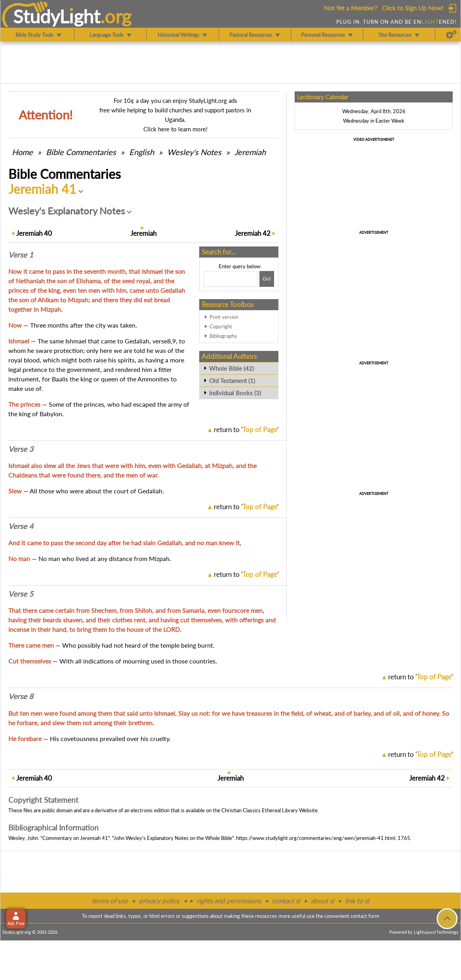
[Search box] (230, 279)
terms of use (110, 901)
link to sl (357, 901)
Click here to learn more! (175, 129)
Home (22, 152)
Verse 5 (21, 594)
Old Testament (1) (232, 381)
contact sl (286, 901)
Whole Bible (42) (231, 368)
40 (34, 233)
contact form (365, 916)
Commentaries (81, 152)
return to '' (246, 429)
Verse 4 (21, 526)
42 (253, 233)
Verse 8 (21, 696)
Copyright (221, 326)
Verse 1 (21, 255)
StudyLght (57, 16)
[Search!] (267, 279)
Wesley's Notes (194, 152)
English (142, 152)
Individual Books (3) (235, 393)
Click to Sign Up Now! (412, 8)
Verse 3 (21, 449)
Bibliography (223, 336)
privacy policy (159, 901)
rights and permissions (229, 901)
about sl (322, 901)
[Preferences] (451, 35)
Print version (224, 317)
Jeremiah (250, 152)
